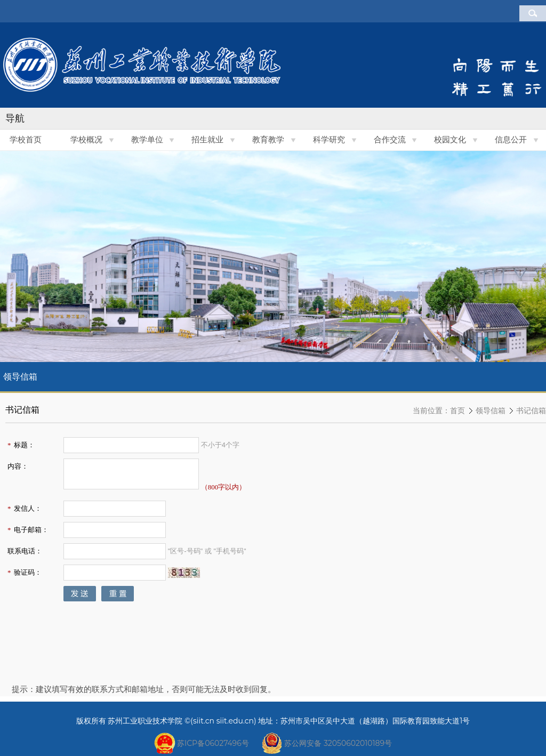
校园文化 (450, 140)
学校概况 (86, 140)
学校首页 (26, 140)
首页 (457, 411)
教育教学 (268, 140)
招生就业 (207, 140)
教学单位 (147, 140)
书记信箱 (531, 411)
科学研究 (329, 140)
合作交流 (390, 140)
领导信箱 (491, 411)
